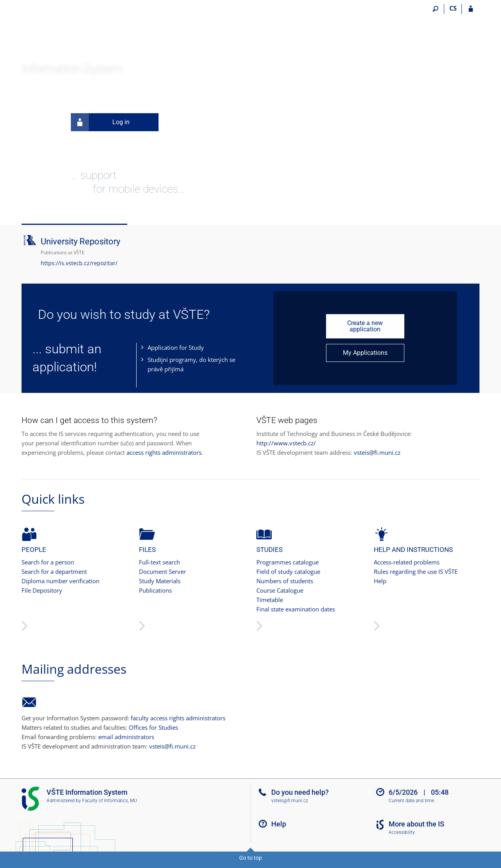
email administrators (126, 737)
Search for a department (54, 571)
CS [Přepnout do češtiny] (453, 8)
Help (380, 581)
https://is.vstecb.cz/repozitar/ (79, 263)
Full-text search (159, 562)
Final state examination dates (296, 609)
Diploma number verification (60, 581)
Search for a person (48, 562)
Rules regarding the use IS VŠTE (416, 571)
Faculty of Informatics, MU (110, 801)
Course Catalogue (280, 590)
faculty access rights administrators (178, 718)
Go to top (250, 858)
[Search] (435, 9)
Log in (100, 122)
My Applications (365, 353)
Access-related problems (407, 562)
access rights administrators (164, 452)
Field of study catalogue (288, 571)
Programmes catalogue (287, 562)
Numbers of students (285, 581)
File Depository (42, 590)
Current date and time (411, 801)
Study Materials (160, 581)
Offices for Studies (153, 727)
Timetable (270, 600)
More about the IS (416, 824)
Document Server (162, 571)
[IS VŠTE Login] (471, 9)
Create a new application (365, 326)
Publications (155, 590)
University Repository (80, 241)
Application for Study (176, 347)
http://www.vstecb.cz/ (286, 443)
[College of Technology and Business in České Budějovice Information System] (66, 32)
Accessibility (402, 832)
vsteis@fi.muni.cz (377, 452)
